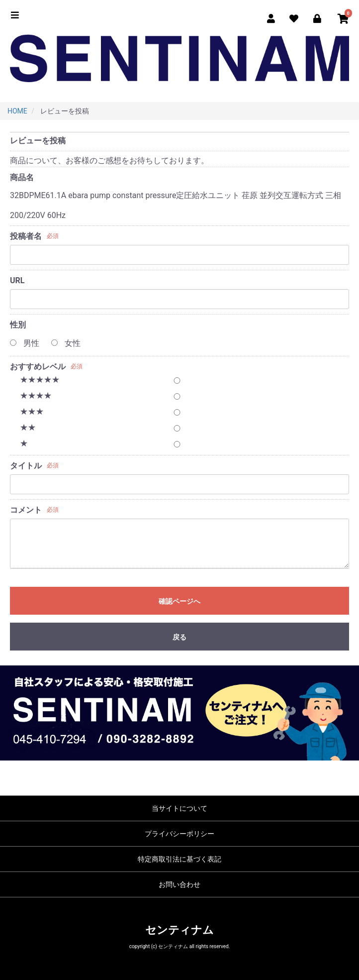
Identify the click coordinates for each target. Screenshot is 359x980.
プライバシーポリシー (179, 834)
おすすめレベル (38, 367)
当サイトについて (179, 808)
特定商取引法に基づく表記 (179, 859)
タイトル (26, 466)
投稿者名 (26, 236)
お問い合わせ (179, 884)
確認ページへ (179, 601)
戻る (179, 637)
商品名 (22, 177)
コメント (26, 510)
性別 (18, 325)
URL (17, 280)
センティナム (179, 930)
